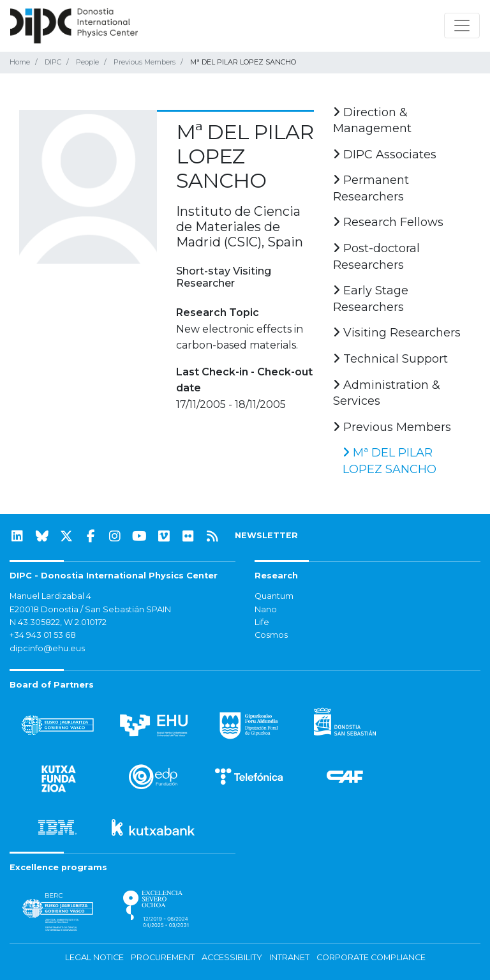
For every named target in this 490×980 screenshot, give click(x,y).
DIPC (53, 62)
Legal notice (94, 957)
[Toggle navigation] (462, 26)
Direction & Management (372, 121)
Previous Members (145, 62)
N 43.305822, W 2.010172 (58, 622)
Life (262, 622)
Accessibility (232, 957)
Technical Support (390, 359)
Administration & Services (387, 393)
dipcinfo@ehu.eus (47, 648)
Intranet (289, 957)
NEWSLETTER (266, 535)
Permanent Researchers (371, 188)
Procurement (163, 957)
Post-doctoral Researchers (376, 257)
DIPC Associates (385, 155)
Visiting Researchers (397, 333)
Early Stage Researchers (371, 299)
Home (20, 62)
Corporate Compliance (371, 957)
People (87, 62)
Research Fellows (388, 222)
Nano (266, 609)
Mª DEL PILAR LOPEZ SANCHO (390, 461)
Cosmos (271, 635)
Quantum (274, 596)
